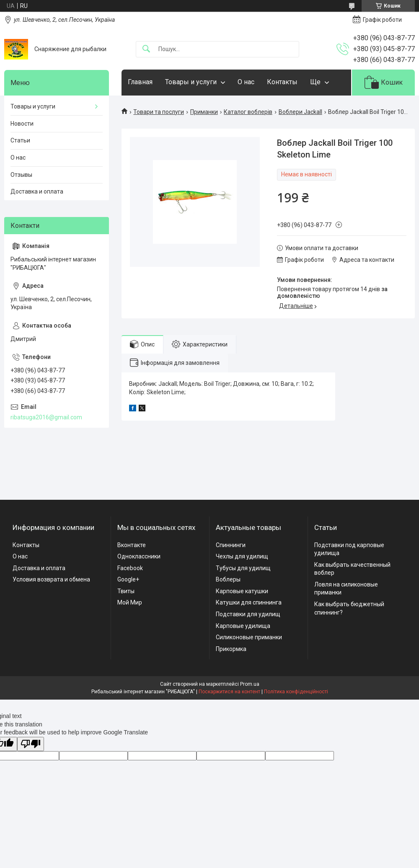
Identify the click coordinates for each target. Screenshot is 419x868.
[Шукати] (146, 49)
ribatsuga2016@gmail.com (46, 417)
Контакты (282, 82)
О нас (246, 82)
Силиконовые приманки (249, 637)
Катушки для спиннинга (249, 602)
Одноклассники (139, 556)
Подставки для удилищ (248, 614)
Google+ (128, 579)
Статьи (20, 140)
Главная (140, 82)
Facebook (130, 568)
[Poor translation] (31, 744)
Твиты (126, 591)
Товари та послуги (159, 112)
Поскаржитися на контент (229, 692)
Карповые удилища (243, 626)
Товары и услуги (191, 82)
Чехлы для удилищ (242, 556)
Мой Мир (130, 602)
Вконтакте (132, 545)
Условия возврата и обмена (51, 579)
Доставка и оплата (37, 191)
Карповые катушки (242, 591)
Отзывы (21, 175)
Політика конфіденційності (296, 692)
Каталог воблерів (248, 112)
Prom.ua (250, 684)
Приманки (204, 112)
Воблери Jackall (300, 112)
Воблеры (228, 579)
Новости (22, 124)
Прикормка (231, 649)
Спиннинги (231, 545)
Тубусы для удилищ (243, 568)
